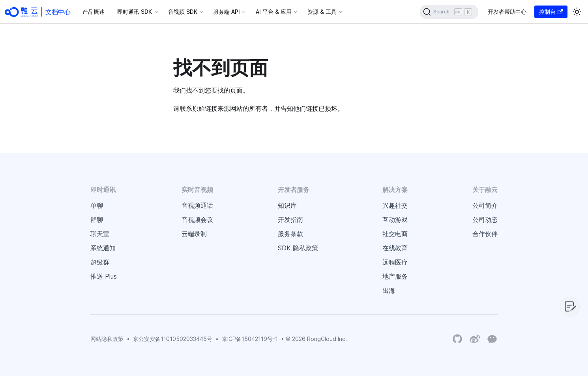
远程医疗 (395, 262)
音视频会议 (197, 220)
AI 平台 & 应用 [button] (274, 12)
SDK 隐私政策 (298, 248)
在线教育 (395, 248)
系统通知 (103, 248)
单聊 (97, 205)
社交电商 (395, 234)
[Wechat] (492, 339)
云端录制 (194, 234)
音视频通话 (197, 205)
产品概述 (94, 12)
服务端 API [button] (227, 12)
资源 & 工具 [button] (322, 12)
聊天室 (100, 234)
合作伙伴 (485, 234)
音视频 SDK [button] (183, 12)
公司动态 (485, 220)
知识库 (287, 205)
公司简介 (485, 205)
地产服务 (395, 276)
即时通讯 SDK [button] (135, 12)
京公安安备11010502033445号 (173, 339)
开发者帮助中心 (507, 12)
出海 (389, 290)
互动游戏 (395, 220)
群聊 (97, 220)
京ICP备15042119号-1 (250, 339)
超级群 (100, 262)
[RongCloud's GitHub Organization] (457, 339)
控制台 (551, 12)
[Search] (449, 12)
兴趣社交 (395, 205)
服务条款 (290, 234)
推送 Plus (104, 276)
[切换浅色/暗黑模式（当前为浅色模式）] (577, 12)
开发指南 (290, 220)
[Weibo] (475, 339)
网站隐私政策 (107, 339)
